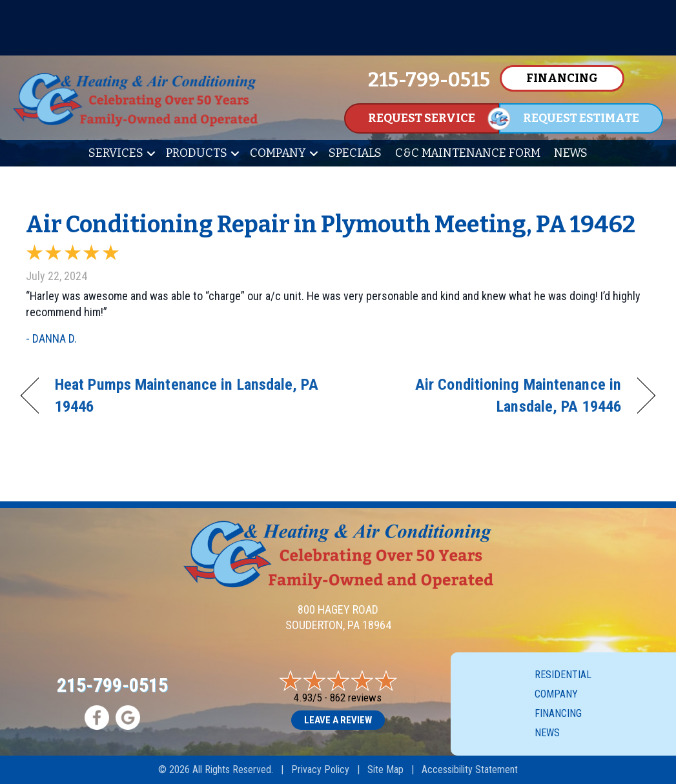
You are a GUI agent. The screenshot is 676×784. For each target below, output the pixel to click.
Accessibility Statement (470, 769)
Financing (558, 713)
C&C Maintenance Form (468, 153)
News (571, 153)
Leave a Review (338, 720)
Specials (355, 153)
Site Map (385, 769)
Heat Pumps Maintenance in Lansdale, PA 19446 (187, 395)
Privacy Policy (320, 769)
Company (278, 153)
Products (197, 153)
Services (116, 153)
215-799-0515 (112, 685)
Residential (563, 675)
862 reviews (356, 698)
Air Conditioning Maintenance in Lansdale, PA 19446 (489, 395)
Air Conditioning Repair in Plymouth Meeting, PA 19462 (331, 225)
